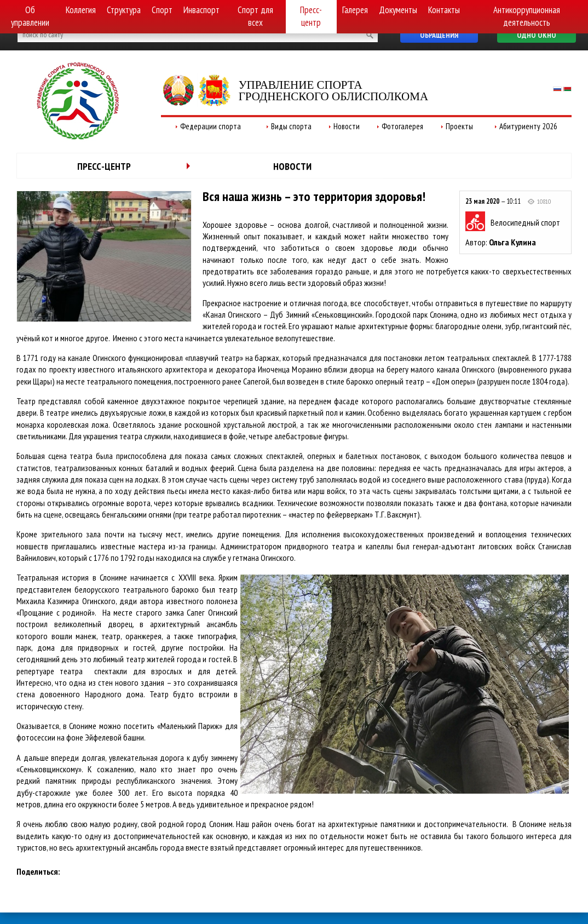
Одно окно (537, 35)
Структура (124, 10)
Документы (398, 10)
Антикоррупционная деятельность (527, 16)
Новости (347, 126)
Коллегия (81, 10)
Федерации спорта (211, 126)
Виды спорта (291, 126)
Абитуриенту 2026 (528, 126)
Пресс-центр (311, 16)
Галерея (355, 10)
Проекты (459, 126)
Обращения (439, 35)
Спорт (162, 10)
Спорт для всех (255, 16)
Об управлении (30, 16)
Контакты (444, 10)
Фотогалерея (402, 126)
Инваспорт (201, 10)
